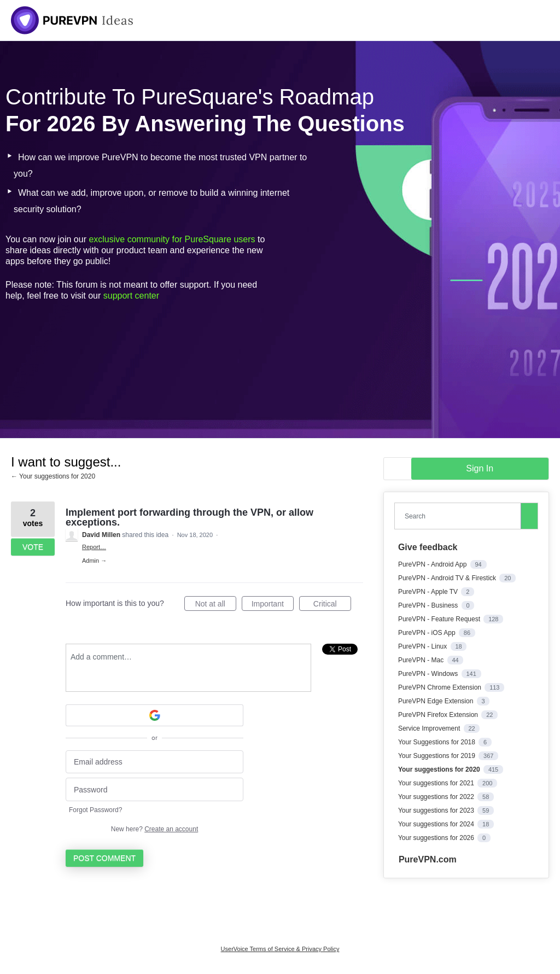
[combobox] (460, 516)
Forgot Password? (95, 810)
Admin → (94, 561)
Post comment (104, 858)
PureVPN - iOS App (428, 633)
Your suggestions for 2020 (440, 769)
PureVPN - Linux (424, 646)
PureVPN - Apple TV (429, 592)
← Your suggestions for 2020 (53, 476)
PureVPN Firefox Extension (439, 715)
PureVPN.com (428, 859)
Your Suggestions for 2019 (437, 756)
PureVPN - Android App (433, 564)
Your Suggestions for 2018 (437, 742)
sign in (480, 468)
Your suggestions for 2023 (437, 810)
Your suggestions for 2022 (437, 797)
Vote (33, 547)
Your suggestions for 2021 (437, 783)
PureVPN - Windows (429, 674)
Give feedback (428, 547)
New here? (154, 829)
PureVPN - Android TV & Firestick (448, 578)
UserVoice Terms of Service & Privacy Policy (280, 949)
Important (273, 605)
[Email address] (154, 762)
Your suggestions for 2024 (437, 824)
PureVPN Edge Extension (437, 701)
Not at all (216, 605)
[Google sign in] (154, 715)
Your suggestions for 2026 (437, 838)
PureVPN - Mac (422, 660)
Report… (94, 547)
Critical (332, 605)
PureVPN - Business (429, 605)
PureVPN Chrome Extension (441, 687)
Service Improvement (430, 728)
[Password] (154, 789)
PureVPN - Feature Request (440, 619)
